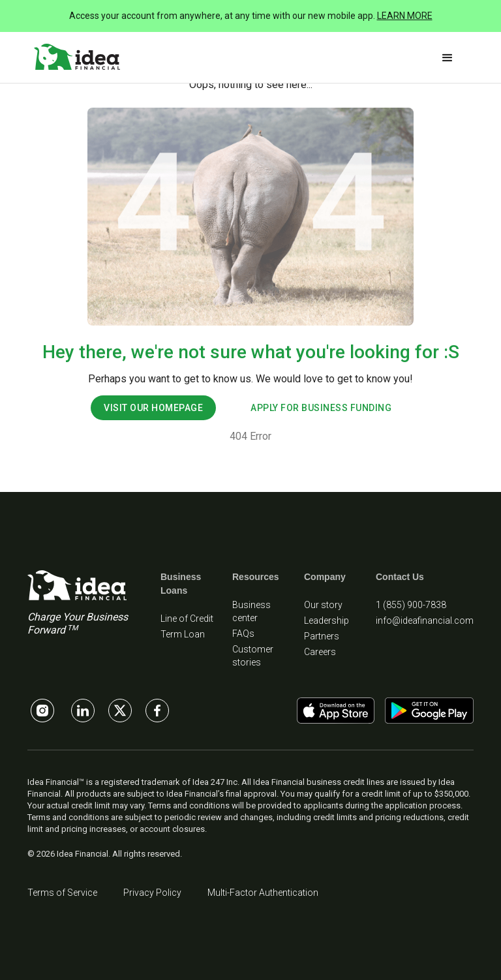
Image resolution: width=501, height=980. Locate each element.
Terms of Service (62, 893)
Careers (320, 652)
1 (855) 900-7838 (411, 605)
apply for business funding (321, 408)
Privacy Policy (152, 893)
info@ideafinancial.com (425, 620)
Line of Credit (187, 619)
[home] (77, 57)
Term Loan (183, 634)
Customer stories (253, 656)
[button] (448, 58)
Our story (323, 605)
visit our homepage (153, 408)
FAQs (243, 634)
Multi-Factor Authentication (263, 893)
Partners (322, 636)
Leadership (326, 620)
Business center (251, 611)
